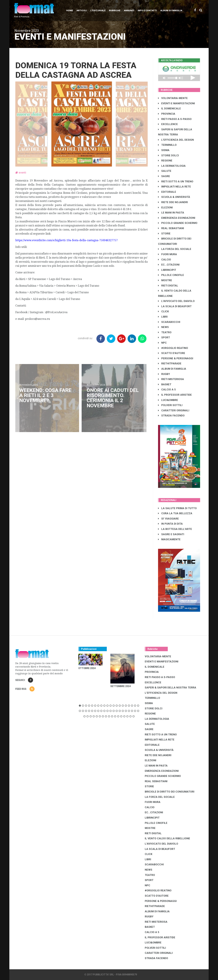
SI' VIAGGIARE (168, 519)
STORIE (164, 234)
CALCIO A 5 (167, 390)
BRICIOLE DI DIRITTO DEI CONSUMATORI (170, 792)
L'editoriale (98, 10)
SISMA (164, 150)
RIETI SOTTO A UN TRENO (176, 182)
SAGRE (164, 176)
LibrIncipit (167, 270)
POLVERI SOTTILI (170, 405)
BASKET (165, 384)
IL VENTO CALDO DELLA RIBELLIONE (167, 838)
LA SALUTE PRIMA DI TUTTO (177, 508)
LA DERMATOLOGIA (172, 166)
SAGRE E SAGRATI (171, 534)
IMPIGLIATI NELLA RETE (174, 187)
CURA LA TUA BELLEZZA (175, 513)
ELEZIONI (165, 208)
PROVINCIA (167, 114)
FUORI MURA (168, 254)
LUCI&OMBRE (168, 400)
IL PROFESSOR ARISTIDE (175, 395)
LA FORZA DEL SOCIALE (175, 249)
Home (70, 10)
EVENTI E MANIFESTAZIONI (176, 103)
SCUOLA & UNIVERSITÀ (174, 197)
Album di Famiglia (171, 10)
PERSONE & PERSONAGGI (176, 358)
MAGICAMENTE (169, 539)
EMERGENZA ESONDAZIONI (177, 218)
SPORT (164, 337)
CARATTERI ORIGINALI (174, 410)
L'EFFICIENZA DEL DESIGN (176, 140)
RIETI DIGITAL (168, 286)
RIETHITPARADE (170, 364)
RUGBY (164, 374)
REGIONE (165, 161)
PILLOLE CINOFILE (171, 275)
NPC (162, 343)
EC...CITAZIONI (169, 265)
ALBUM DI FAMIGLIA (172, 369)
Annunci (129, 10)
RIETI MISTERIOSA (171, 379)
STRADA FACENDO (171, 416)
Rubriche (115, 10)
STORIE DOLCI (168, 155)
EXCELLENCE (168, 124)
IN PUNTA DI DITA (170, 524)
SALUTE (165, 171)
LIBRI (163, 317)
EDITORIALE (167, 192)
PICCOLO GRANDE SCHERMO (178, 223)
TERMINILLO (167, 145)
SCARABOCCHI (169, 322)
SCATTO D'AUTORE (172, 353)
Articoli (82, 10)
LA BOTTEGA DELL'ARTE (175, 529)
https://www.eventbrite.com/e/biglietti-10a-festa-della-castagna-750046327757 (67, 240)
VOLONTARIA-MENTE (173, 98)
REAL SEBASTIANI (171, 228)
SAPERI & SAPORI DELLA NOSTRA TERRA (170, 688)
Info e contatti (147, 10)
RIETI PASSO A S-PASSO (175, 119)
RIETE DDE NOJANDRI (173, 202)
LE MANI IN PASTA (171, 213)
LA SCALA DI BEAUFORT (175, 306)
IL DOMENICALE (169, 109)
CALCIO (165, 260)
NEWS (163, 327)
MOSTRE (165, 280)
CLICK (163, 311)
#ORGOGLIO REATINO (173, 348)
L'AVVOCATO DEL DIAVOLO (176, 301)
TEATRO (165, 332)
